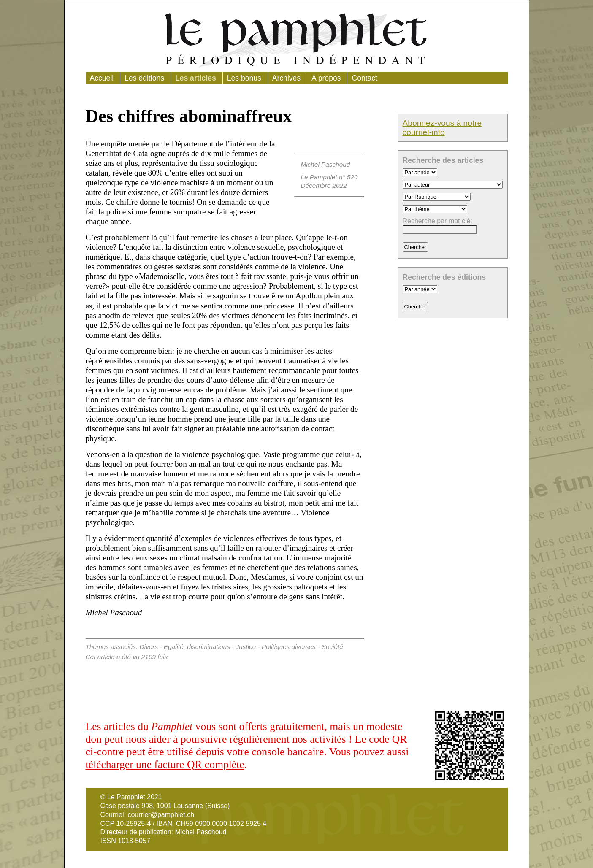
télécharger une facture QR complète (165, 764)
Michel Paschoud (325, 164)
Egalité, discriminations (197, 647)
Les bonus (244, 78)
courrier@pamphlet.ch (161, 815)
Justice (246, 647)
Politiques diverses (289, 647)
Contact (364, 78)
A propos (326, 78)
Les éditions (144, 78)
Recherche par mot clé (437, 221)
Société (332, 647)
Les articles (196, 78)
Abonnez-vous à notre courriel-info (442, 128)
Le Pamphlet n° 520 (329, 177)
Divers (149, 647)
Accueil (102, 78)
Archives (286, 78)
